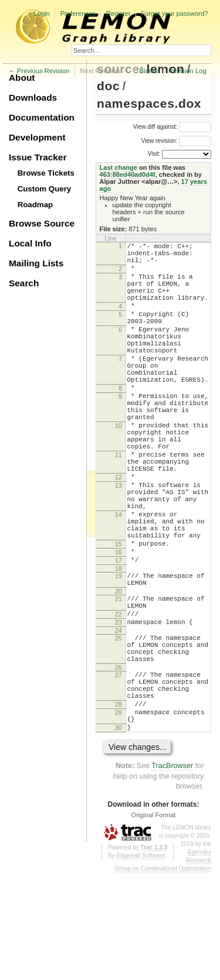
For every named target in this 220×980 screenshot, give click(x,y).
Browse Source (42, 223)
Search (24, 283)
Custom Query (45, 189)
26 (119, 760)
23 (119, 707)
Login (41, 13)
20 (119, 670)
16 (119, 624)
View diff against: (172, 127)
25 (119, 724)
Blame (148, 71)
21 (119, 678)
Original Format (154, 922)
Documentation (42, 117)
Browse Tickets (46, 173)
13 (119, 542)
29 (119, 814)
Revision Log (187, 71)
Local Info (30, 243)
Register (119, 13)
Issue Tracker (38, 157)
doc (108, 86)
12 (119, 532)
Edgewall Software (141, 963)
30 (119, 833)
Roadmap (35, 205)
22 (119, 697)
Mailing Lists (36, 263)
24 (119, 717)
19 (119, 652)
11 (119, 504)
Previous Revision (43, 71)
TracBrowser (172, 873)
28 (119, 804)
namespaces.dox (149, 103)
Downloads (33, 97)
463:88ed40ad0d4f (128, 174)
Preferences (78, 13)
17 (119, 634)
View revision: (160, 141)
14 (119, 578)
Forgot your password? (174, 13)
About (22, 78)
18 (119, 644)
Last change (119, 167)
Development (37, 137)
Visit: (154, 154)
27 (119, 768)
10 (119, 468)
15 (119, 614)
